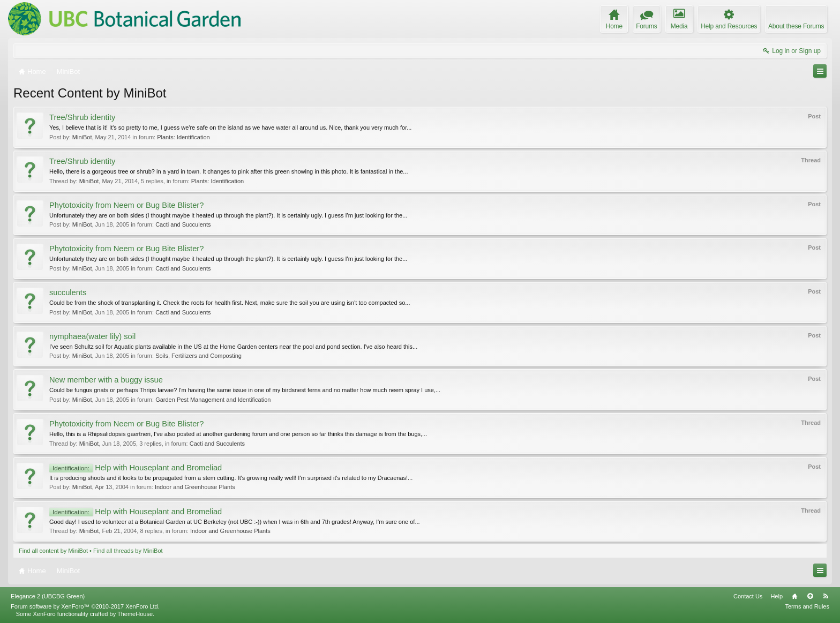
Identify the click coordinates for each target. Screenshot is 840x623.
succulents (68, 292)
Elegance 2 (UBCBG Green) (48, 596)
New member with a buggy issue (106, 380)
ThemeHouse (135, 614)
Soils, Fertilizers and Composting (198, 356)
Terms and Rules (807, 606)
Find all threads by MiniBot (128, 551)
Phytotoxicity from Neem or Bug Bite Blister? (126, 205)
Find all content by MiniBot (53, 551)
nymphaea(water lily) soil (92, 336)
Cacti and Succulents (183, 224)
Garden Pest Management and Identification (213, 400)
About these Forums (796, 26)
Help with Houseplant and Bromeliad (136, 468)
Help (777, 596)
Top (810, 596)
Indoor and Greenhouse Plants (195, 487)
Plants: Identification (183, 137)
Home (794, 596)
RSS (826, 596)
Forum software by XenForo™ (85, 606)
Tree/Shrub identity (82, 117)
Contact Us (748, 596)
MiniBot (82, 137)
